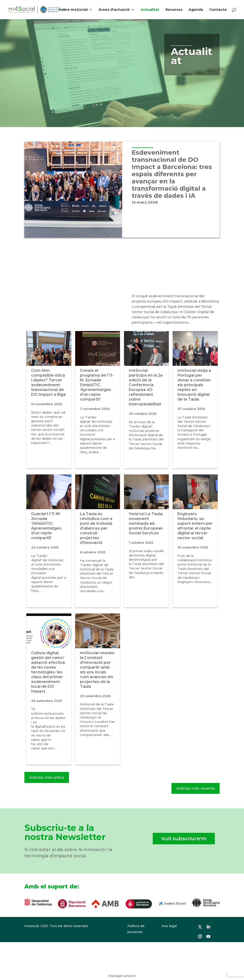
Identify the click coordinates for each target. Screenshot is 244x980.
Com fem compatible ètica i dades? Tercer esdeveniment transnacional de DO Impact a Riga (48, 382)
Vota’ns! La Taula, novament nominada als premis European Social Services (146, 523)
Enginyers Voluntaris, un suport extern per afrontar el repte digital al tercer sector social (195, 526)
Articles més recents (196, 788)
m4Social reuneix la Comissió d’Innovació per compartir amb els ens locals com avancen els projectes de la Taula (97, 670)
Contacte (218, 10)
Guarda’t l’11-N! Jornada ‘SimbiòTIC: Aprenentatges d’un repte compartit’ (46, 526)
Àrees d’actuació (114, 10)
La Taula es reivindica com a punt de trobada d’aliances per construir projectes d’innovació (96, 528)
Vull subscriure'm (184, 838)
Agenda (196, 10)
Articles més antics (47, 777)
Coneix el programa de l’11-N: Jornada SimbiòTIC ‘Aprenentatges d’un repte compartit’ (97, 385)
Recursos (174, 10)
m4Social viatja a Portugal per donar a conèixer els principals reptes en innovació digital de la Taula (194, 385)
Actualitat (150, 10)
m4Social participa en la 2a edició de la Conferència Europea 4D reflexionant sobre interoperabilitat (146, 387)
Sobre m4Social (73, 10)
